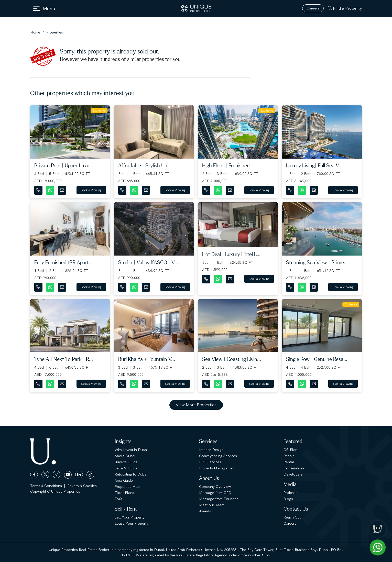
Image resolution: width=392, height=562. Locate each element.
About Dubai (125, 456)
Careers (313, 8)
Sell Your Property (129, 517)
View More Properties (196, 405)
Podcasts (291, 493)
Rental (289, 462)
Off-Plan (290, 450)
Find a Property (345, 8)
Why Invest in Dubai (131, 450)
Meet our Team (212, 505)
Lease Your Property (131, 523)
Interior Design (211, 450)
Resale (289, 456)
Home (35, 32)
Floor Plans (124, 493)
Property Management (217, 468)
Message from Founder (218, 499)
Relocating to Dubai (131, 474)
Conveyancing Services (218, 456)
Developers (293, 474)
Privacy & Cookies (82, 486)
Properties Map (127, 487)
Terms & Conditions (46, 486)
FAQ (118, 499)
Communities (294, 468)
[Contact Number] (39, 189)
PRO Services (210, 462)
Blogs (288, 499)
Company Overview (215, 487)
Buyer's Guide (126, 462)
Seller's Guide (126, 468)
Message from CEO (215, 493)
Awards (205, 511)
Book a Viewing (91, 190)
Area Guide (124, 480)
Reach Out (292, 517)
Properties (55, 32)
